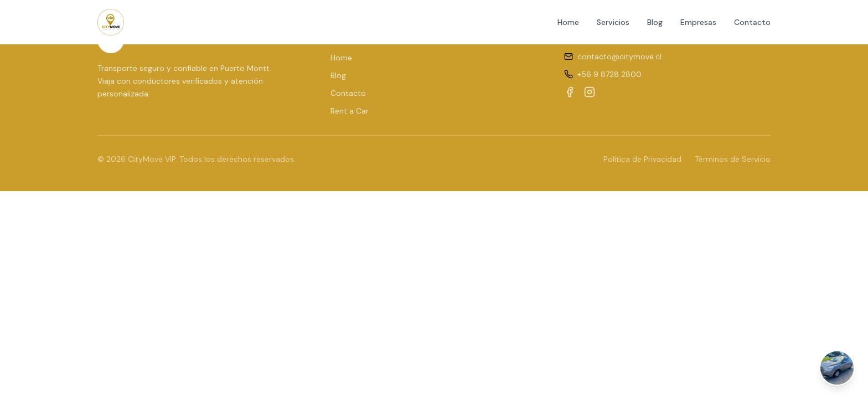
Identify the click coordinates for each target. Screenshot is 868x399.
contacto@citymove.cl (619, 57)
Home (568, 22)
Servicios (613, 22)
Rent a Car (350, 111)
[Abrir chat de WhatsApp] (837, 368)
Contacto (752, 22)
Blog (655, 22)
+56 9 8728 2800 (609, 74)
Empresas (698, 22)
